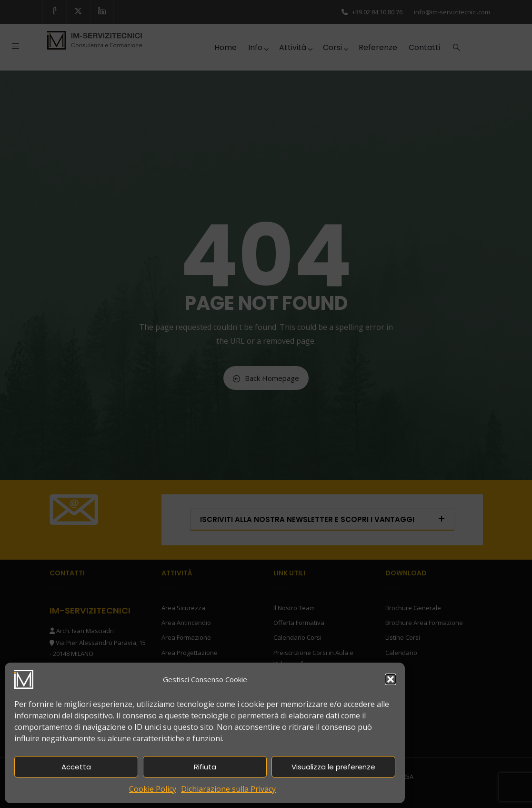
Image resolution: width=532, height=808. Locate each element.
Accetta (76, 767)
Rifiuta (205, 767)
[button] (391, 679)
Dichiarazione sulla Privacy (228, 789)
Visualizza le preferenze (333, 767)
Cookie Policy (153, 789)
